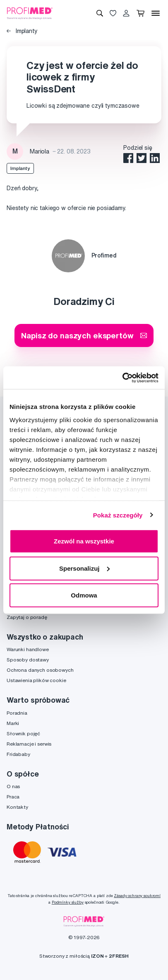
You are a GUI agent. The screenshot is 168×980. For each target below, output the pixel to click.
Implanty (22, 31)
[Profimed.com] (30, 13)
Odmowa (84, 595)
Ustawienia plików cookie (36, 680)
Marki (13, 723)
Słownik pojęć (23, 733)
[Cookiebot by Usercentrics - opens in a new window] (122, 378)
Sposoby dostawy (28, 660)
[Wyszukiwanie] (100, 13)
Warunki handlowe (28, 649)
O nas (13, 786)
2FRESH (119, 956)
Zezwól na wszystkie (84, 541)
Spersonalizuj (84, 568)
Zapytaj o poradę (27, 617)
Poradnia (17, 713)
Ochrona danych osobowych (40, 670)
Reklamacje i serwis (29, 744)
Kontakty (17, 807)
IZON (97, 956)
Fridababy (18, 754)
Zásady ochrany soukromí (137, 896)
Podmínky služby (68, 902)
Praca (13, 797)
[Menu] (156, 13)
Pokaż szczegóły (118, 515)
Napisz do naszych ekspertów (84, 335)
